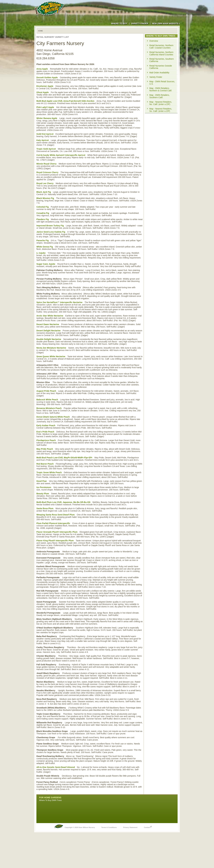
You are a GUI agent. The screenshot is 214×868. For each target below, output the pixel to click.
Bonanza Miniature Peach (49, 408)
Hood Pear (42, 481)
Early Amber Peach (46, 425)
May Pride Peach (45, 449)
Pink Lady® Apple (45, 107)
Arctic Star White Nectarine (50, 316)
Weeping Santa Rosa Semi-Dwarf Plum (56, 515)
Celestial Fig (43, 207)
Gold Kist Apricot (45, 134)
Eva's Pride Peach (45, 432)
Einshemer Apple (45, 86)
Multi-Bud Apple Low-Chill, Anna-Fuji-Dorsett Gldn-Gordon (65, 101)
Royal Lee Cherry (45, 183)
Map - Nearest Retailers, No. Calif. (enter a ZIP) (161, 103)
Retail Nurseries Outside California (161, 67)
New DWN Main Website (166, 23)
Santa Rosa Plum (45, 508)
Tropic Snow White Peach (49, 472)
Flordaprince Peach (46, 440)
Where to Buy (119, 23)
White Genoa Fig (45, 247)
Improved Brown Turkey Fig (50, 226)
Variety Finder (140, 23)
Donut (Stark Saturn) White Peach (53, 417)
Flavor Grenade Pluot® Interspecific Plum (57, 532)
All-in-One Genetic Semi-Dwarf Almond (56, 767)
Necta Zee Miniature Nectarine (51, 348)
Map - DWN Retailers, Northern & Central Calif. (161, 89)
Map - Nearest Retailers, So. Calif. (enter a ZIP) (161, 110)
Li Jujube (41, 253)
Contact (148, 827)
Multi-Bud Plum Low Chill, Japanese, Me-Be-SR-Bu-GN (63, 502)
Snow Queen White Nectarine (51, 356)
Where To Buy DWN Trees (50, 800)
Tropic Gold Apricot (46, 149)
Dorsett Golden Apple (47, 77)
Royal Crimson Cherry (47, 172)
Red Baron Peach (45, 464)
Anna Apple (42, 69)
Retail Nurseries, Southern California (162, 60)
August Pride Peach (46, 391)
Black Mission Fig (45, 198)
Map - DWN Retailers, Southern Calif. (159, 96)
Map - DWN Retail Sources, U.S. (162, 83)
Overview (154, 41)
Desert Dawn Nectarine (48, 324)
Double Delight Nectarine (49, 339)
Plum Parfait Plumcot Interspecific (53, 523)
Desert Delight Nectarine (49, 331)
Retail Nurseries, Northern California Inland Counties (161, 53)
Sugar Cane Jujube (46, 264)
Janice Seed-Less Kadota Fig (51, 232)
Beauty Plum (43, 494)
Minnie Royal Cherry (46, 164)
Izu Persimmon (44, 487)
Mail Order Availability (159, 73)
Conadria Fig (43, 213)
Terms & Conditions (109, 827)
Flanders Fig (43, 219)
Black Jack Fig (44, 192)
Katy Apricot (43, 140)
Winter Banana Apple (47, 118)
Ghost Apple (43, 92)
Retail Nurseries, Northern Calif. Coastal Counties (161, 47)
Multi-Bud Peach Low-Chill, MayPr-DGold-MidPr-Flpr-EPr (64, 458)
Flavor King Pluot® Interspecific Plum (55, 541)
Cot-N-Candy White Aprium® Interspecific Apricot (61, 155)
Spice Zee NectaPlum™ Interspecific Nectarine (59, 302)
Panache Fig (43, 240)
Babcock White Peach (47, 400)
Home (40, 31)
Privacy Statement (130, 827)
